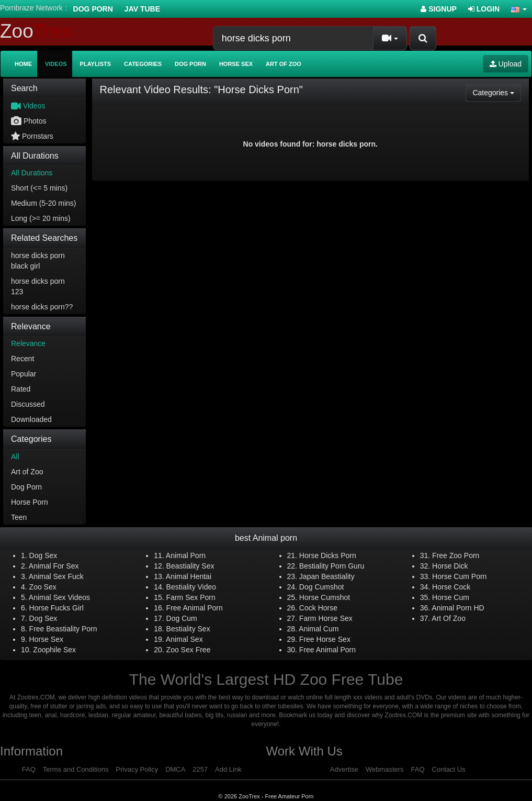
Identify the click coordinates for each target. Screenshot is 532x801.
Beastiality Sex (190, 566)
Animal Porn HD (458, 608)
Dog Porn (93, 9)
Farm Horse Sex (326, 618)
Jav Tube (142, 9)
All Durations (32, 173)
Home (23, 64)
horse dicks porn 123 (38, 286)
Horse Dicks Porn (328, 555)
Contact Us (448, 769)
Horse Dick (450, 566)
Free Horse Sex (325, 639)
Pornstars (32, 136)
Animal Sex (184, 639)
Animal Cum (319, 629)
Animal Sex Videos (59, 597)
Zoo (37, 31)
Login (484, 9)
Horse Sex (236, 64)
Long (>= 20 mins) (41, 218)
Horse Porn (30, 502)
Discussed (28, 404)
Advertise (344, 769)
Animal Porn (186, 555)
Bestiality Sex (188, 629)
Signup (439, 9)
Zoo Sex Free (189, 650)
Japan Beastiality (327, 576)
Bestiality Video (191, 587)
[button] (519, 9)
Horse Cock (451, 587)
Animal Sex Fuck (56, 576)
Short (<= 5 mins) (39, 188)
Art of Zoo (284, 64)
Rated (21, 389)
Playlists (96, 64)
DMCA (175, 769)
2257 (200, 769)
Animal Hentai (189, 576)
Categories (143, 64)
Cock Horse (318, 608)
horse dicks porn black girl (38, 261)
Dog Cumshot (322, 587)
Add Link (228, 769)
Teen (19, 517)
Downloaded (31, 419)
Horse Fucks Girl (56, 608)
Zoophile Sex (54, 650)
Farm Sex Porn (191, 597)
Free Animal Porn (195, 608)
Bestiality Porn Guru (332, 566)
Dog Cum (182, 618)
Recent (22, 359)
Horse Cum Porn (459, 576)
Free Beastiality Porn (63, 629)
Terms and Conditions (76, 769)
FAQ (29, 769)
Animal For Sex (54, 566)
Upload (506, 64)
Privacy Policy (137, 769)
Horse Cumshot (325, 597)
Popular (24, 374)
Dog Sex (43, 555)
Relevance (28, 343)
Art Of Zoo (449, 618)
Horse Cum (451, 597)
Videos (56, 64)
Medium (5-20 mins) (43, 203)
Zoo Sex (43, 587)
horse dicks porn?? (42, 307)
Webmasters (385, 769)
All (15, 457)
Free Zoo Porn (456, 555)
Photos (29, 121)
